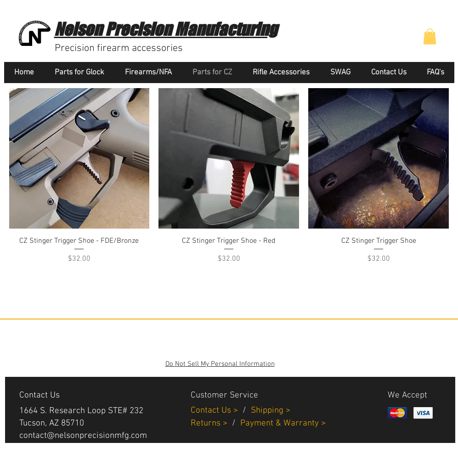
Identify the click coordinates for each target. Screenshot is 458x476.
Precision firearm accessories (119, 48)
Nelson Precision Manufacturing (166, 29)
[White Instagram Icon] (39, 455)
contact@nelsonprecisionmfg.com (83, 436)
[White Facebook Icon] (23, 455)
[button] (430, 36)
